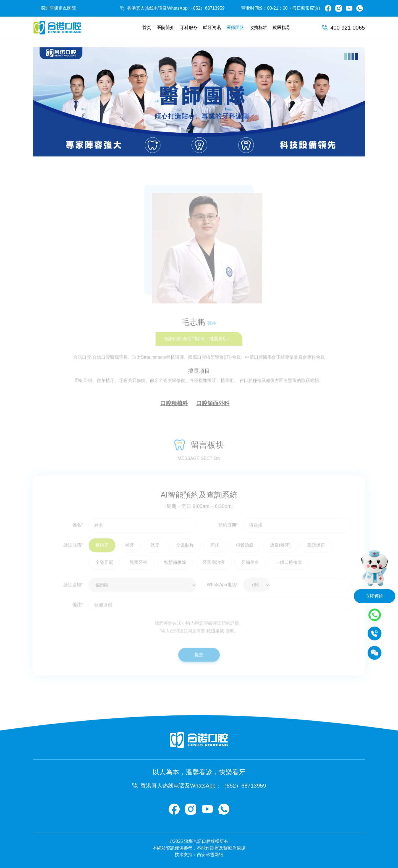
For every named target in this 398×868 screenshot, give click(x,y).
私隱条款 (215, 641)
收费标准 (258, 28)
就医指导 (282, 28)
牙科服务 (189, 28)
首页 (147, 28)
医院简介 (166, 28)
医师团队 (235, 28)
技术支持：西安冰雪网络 (199, 855)
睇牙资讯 (212, 28)
